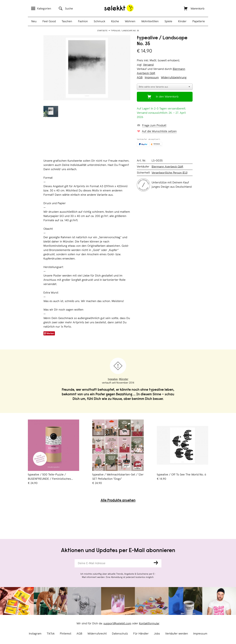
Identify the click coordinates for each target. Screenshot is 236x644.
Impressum (200, 634)
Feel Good (49, 21)
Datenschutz (120, 634)
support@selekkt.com (117, 624)
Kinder (182, 21)
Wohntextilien (150, 21)
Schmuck (99, 21)
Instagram (35, 634)
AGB (79, 634)
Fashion (83, 21)
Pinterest (66, 634)
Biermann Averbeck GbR (167, 167)
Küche (115, 21)
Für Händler (141, 634)
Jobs (157, 634)
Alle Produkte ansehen (118, 501)
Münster (124, 379)
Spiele (168, 21)
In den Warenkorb (167, 97)
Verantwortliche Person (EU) (169, 173)
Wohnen (130, 21)
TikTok (51, 634)
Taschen (67, 21)
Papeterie (199, 21)
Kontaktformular (149, 624)
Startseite (102, 31)
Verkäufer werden (177, 634)
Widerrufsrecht (97, 634)
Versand (148, 65)
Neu (34, 21)
